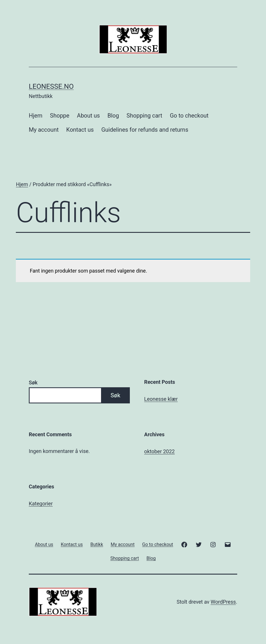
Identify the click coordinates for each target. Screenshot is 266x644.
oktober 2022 (159, 451)
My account (44, 130)
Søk (33, 383)
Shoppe (60, 116)
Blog (113, 116)
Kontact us (80, 130)
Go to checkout (189, 116)
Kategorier (41, 504)
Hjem (36, 116)
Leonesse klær (161, 399)
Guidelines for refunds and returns (145, 130)
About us (88, 116)
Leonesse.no (51, 86)
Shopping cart (145, 116)
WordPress (223, 602)
